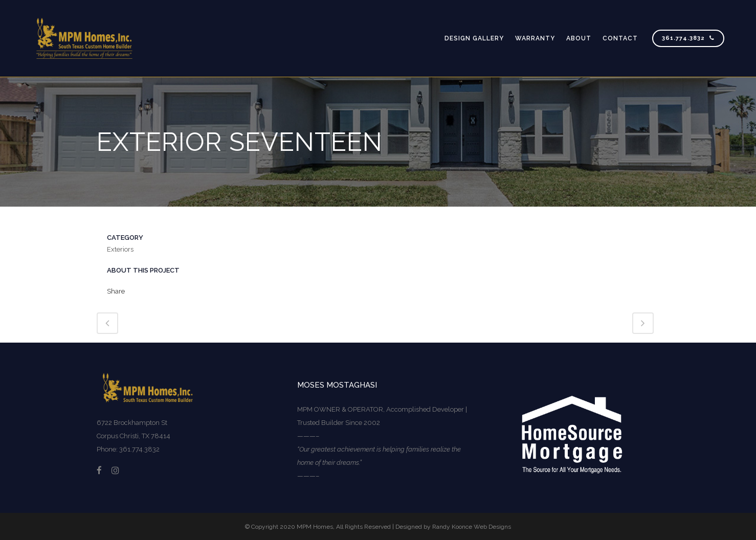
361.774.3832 (688, 38)
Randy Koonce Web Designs (472, 527)
